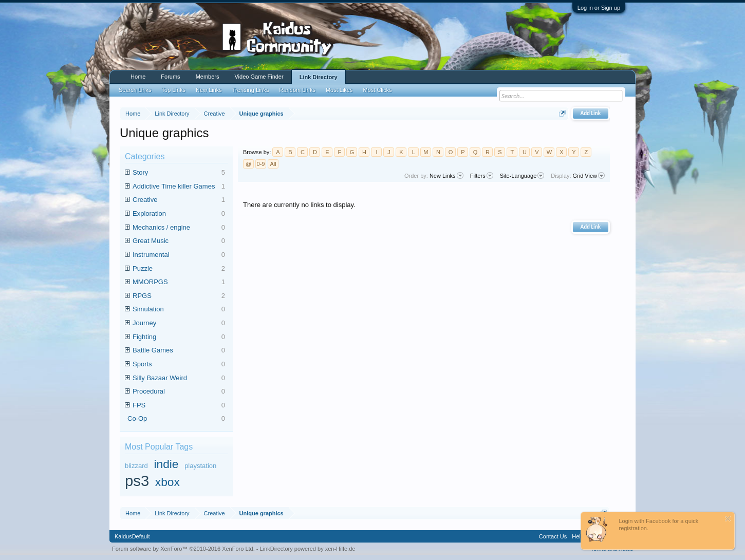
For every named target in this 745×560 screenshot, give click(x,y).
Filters (482, 176)
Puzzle (179, 269)
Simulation (179, 310)
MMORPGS (179, 282)
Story (179, 173)
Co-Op (176, 419)
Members (208, 77)
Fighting (179, 337)
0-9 (261, 164)
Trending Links (251, 90)
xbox (167, 482)
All (273, 164)
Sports (179, 365)
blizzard (136, 466)
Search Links (135, 90)
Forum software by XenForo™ (183, 549)
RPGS (179, 296)
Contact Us (553, 536)
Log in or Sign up (599, 8)
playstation (200, 466)
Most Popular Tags (159, 447)
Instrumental (179, 255)
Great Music (179, 241)
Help (578, 536)
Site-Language (522, 176)
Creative (179, 200)
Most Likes (339, 90)
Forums (170, 77)
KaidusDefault (132, 536)
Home (138, 77)
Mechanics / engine (179, 228)
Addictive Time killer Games (179, 187)
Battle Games (179, 351)
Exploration (179, 214)
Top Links (174, 90)
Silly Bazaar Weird (179, 378)
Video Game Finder (259, 77)
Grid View (589, 176)
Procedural (179, 392)
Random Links (297, 90)
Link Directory (319, 77)
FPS (179, 406)
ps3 (137, 481)
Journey (179, 323)
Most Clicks (377, 90)
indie (166, 464)
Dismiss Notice (728, 519)
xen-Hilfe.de (340, 549)
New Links (446, 176)
